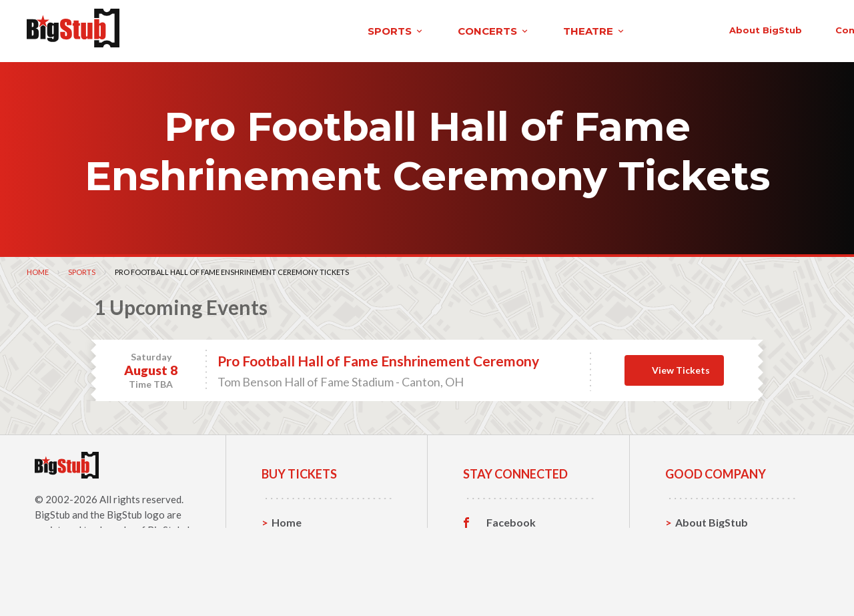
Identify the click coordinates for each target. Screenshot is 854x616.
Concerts (295, 560)
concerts (276, 29)
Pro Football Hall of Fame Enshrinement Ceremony (378, 357)
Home (38, 268)
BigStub (52, 511)
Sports (82, 268)
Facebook (511, 519)
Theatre (292, 580)
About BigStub (529, 28)
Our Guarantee (713, 580)
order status (719, 28)
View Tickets (681, 366)
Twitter (505, 539)
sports (178, 29)
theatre (376, 29)
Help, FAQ (700, 560)
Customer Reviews (533, 581)
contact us (626, 28)
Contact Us (703, 539)
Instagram (512, 560)
